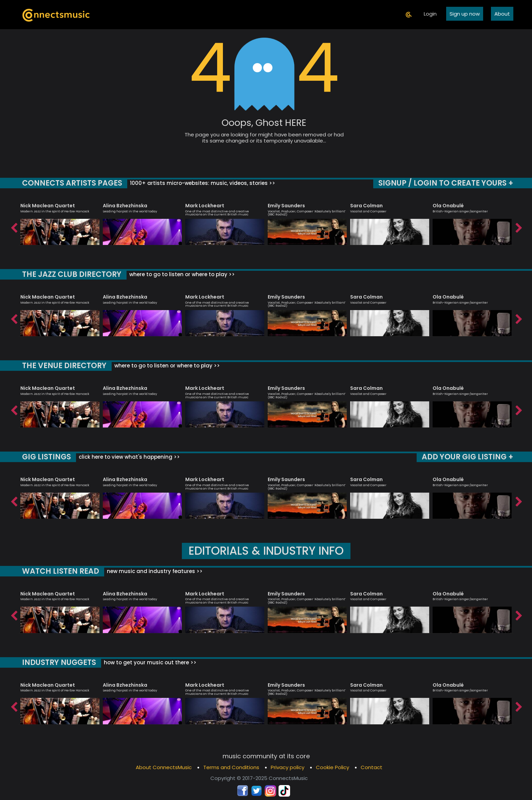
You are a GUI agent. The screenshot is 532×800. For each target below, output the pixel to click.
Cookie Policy (332, 767)
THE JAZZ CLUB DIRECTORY (71, 274)
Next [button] (518, 226)
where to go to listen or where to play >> (180, 274)
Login (430, 14)
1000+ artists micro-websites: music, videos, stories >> (200, 183)
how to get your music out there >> (149, 662)
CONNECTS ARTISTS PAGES (71, 183)
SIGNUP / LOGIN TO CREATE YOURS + (446, 183)
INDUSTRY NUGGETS (59, 662)
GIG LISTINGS (46, 457)
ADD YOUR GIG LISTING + (468, 457)
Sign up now (465, 14)
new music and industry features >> (152, 571)
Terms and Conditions (231, 767)
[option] (60, 221)
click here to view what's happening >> (127, 457)
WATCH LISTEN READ (60, 571)
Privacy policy (288, 767)
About (502, 14)
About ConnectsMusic (164, 767)
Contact (372, 767)
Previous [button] (14, 226)
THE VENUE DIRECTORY (64, 366)
